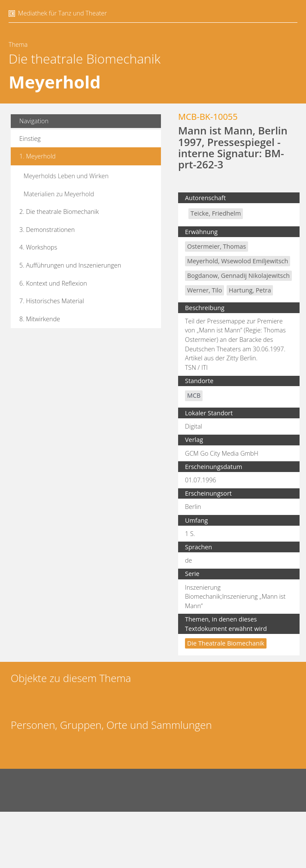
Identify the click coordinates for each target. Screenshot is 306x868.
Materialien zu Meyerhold (59, 194)
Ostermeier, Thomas (217, 246)
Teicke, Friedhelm (216, 213)
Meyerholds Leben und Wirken (66, 176)
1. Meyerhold (38, 156)
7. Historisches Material (52, 301)
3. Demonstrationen (47, 230)
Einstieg (30, 139)
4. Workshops (38, 247)
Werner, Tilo (205, 290)
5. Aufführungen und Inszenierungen (70, 265)
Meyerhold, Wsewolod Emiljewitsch (238, 261)
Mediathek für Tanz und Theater (62, 13)
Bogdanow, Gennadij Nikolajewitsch (238, 276)
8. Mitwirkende (40, 319)
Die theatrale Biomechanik (85, 59)
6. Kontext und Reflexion (53, 283)
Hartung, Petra (250, 290)
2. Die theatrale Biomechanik (59, 212)
